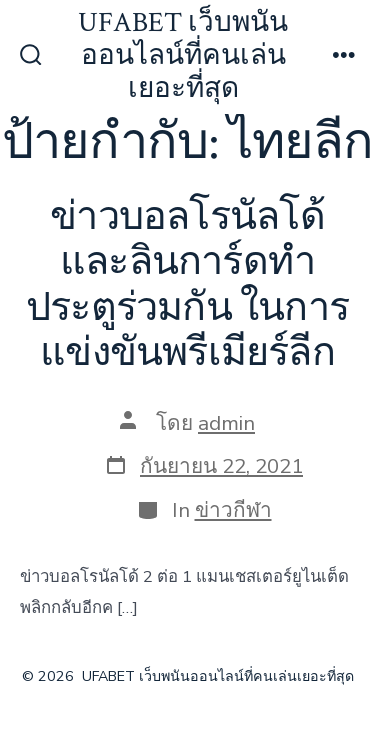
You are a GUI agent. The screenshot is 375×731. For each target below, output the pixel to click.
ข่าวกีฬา (233, 510)
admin (226, 423)
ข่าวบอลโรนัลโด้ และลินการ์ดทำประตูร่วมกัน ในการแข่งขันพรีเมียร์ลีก (187, 285)
